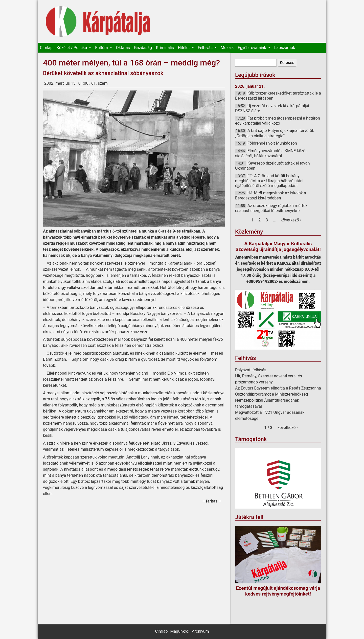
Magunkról (180, 631)
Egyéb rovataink (253, 48)
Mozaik (227, 48)
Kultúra (102, 48)
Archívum (200, 631)
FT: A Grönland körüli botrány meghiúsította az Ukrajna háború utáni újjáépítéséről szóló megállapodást (269, 181)
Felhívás (206, 48)
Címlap (46, 48)
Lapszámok (285, 48)
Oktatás (123, 48)
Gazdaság (143, 48)
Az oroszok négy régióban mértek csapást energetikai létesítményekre (271, 208)
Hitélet (184, 48)
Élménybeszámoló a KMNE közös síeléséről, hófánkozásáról (271, 153)
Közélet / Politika (72, 48)
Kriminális (165, 48)
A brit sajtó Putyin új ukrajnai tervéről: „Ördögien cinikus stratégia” (275, 133)
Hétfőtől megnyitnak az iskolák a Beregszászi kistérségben (271, 196)
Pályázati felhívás (251, 370)
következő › (291, 220)
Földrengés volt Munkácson (272, 143)
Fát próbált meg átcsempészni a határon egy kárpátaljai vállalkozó (278, 121)
